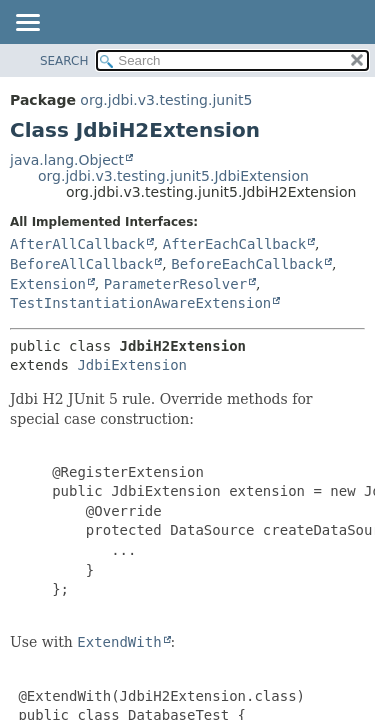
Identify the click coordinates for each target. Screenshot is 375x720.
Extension (48, 284)
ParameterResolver (175, 284)
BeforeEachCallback (247, 264)
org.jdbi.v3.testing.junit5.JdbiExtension (173, 176)
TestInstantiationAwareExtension (140, 303)
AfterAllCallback (77, 244)
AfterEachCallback (234, 244)
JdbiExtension (132, 365)
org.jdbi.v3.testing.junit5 (166, 100)
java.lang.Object (67, 160)
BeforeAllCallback (81, 264)
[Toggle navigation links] (27, 24)
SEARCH (64, 61)
